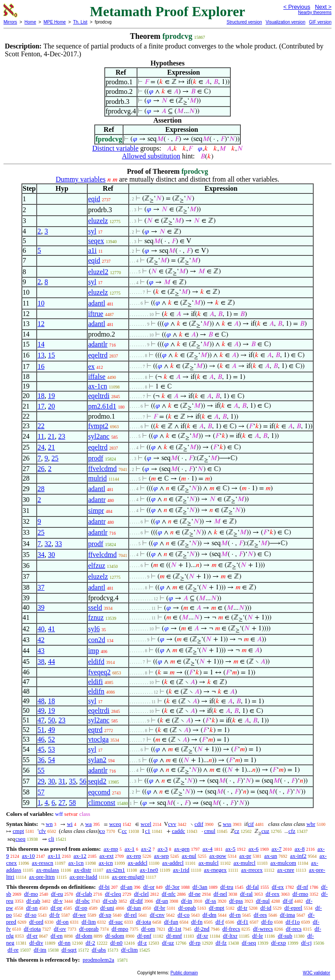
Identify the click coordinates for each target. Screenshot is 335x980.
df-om (148, 929)
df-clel (141, 894)
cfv (43, 831)
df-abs (99, 950)
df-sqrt (69, 950)
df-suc (116, 922)
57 (41, 792)
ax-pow (218, 856)
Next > (323, 7)
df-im (40, 950)
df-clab (84, 894)
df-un (162, 901)
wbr (311, 824)
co (102, 831)
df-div (36, 943)
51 (41, 730)
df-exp (279, 943)
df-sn (32, 908)
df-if (288, 901)
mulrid (97, 478)
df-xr (202, 936)
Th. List (80, 22)
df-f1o (293, 922)
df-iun (134, 908)
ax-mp (111, 849)
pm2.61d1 (102, 406)
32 (48, 544)
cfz (292, 831)
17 (41, 406)
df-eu (57, 894)
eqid (94, 199)
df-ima (288, 915)
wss (227, 824)
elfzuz (97, 566)
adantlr (98, 344)
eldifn (96, 691)
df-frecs (231, 929)
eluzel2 (98, 272)
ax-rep (134, 856)
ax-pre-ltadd (83, 877)
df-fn (197, 922)
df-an (126, 887)
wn (49, 824)
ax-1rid (181, 870)
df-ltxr (230, 936)
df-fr (55, 915)
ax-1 (130, 849)
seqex (96, 241)
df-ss (210, 901)
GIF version (320, 22)
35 (72, 781)
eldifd (96, 662)
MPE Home (55, 22)
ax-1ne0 (149, 870)
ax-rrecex (252, 870)
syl (92, 231)
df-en (56, 936)
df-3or (173, 887)
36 (41, 760)
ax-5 (231, 849)
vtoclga (98, 739)
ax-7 (276, 849)
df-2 (90, 943)
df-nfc (169, 894)
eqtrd (95, 730)
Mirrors (10, 22)
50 (51, 720)
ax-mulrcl (244, 863)
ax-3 (162, 849)
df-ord (36, 922)
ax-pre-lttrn (42, 877)
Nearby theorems (315, 12)
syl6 (94, 629)
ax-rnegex (215, 870)
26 (41, 469)
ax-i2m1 (115, 870)
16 (41, 366)
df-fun (171, 922)
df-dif (137, 901)
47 (41, 720)
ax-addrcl (173, 863)
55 (41, 770)
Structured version (244, 22)
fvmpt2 (98, 426)
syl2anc (99, 436)
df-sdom (115, 936)
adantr (97, 500)
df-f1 (243, 922)
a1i (92, 250)
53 (51, 749)
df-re (13, 950)
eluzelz (98, 221)
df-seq (249, 943)
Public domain (184, 973)
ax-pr (245, 856)
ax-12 (80, 856)
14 (41, 344)
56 (83, 781)
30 (51, 555)
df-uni (107, 908)
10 (41, 303)
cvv (172, 824)
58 (72, 803)
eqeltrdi (99, 396)
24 (41, 447)
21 (51, 436)
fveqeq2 (99, 672)
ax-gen (182, 849)
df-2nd (202, 929)
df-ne (194, 894)
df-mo (31, 894)
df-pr (56, 908)
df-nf (302, 887)
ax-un (271, 856)
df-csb (110, 901)
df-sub (285, 936)
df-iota (144, 922)
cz (237, 831)
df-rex (273, 894)
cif (251, 824)
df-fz (221, 943)
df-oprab (89, 929)
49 (41, 710)
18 (41, 396)
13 (41, 355)
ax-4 (207, 849)
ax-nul (189, 856)
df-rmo (300, 894)
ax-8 (299, 849)
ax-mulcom (283, 863)
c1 (147, 831)
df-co (183, 915)
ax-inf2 (298, 856)
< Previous (297, 7)
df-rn (235, 915)
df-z (142, 943)
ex (91, 366)
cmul (210, 831)
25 (55, 458)
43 (41, 651)
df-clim (130, 950)
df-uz (168, 943)
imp (94, 651)
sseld (95, 607)
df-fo (267, 922)
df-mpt (217, 908)
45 (41, 749)
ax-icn (106, 863)
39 (41, 607)
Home (30, 22)
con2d (97, 640)
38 (41, 662)
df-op (81, 908)
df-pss (236, 901)
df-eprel (293, 908)
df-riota (32, 929)
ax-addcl (138, 863)
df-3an (200, 887)
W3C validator (316, 973)
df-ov (60, 929)
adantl (97, 303)
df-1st (174, 929)
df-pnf (144, 936)
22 (41, 426)
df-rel (131, 915)
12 (41, 324)
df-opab (187, 908)
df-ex (278, 887)
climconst (102, 803)
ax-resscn (43, 863)
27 (62, 803)
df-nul (263, 901)
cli (51, 839)
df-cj (306, 943)
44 (51, 662)
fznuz (96, 617)
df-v (58, 901)
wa (88, 824)
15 (51, 355)
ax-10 (28, 856)
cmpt (18, 831)
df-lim (89, 922)
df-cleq (113, 894)
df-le (258, 936)
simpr (96, 511)
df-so (31, 915)
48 (41, 701)
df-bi (104, 887)
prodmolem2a (98, 960)
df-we (79, 915)
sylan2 (97, 760)
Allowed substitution (151, 156)
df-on (62, 922)
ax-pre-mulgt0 (128, 877)
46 (41, 739)
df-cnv (157, 915)
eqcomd (99, 792)
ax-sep (161, 856)
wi (70, 824)
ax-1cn (98, 386)
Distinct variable (115, 148)
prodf (96, 458)
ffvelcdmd (102, 469)
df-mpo (120, 929)
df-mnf (174, 936)
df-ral (246, 894)
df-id (266, 908)
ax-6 (254, 849)
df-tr (242, 908)
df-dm (209, 915)
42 (41, 640)
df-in (186, 901)
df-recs (294, 929)
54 (51, 760)
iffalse (97, 377)
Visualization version (285, 22)
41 (51, 629)
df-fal (252, 887)
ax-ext (106, 856)
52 (51, 739)
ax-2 (146, 849)
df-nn (64, 943)
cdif (199, 824)
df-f (220, 922)
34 (41, 555)
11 (41, 436)
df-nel (220, 894)
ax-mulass (48, 870)
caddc (178, 831)
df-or (149, 887)
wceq (115, 824)
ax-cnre (286, 870)
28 (41, 489)
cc (124, 831)
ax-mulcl (209, 863)
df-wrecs (263, 929)
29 (41, 781)
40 (41, 629)
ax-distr (82, 870)
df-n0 (116, 943)
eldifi (96, 682)
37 (41, 587)
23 (62, 436)
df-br (160, 908)
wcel (146, 824)
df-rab (33, 901)
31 (62, 781)
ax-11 (54, 856)
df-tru (227, 887)
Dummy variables (81, 179)
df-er (32, 936)
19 (51, 396)
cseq (20, 839)
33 (58, 544)
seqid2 (97, 781)
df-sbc (83, 901)
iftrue (96, 314)
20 (51, 406)
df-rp (195, 943)
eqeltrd (98, 355)
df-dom (84, 936)
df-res (260, 915)
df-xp (105, 915)
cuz (265, 831)
